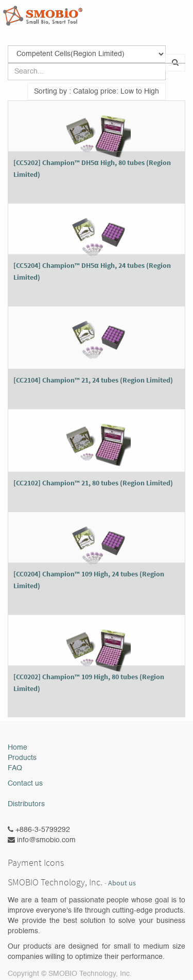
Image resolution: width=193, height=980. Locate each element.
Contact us (25, 784)
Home (17, 748)
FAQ (15, 768)
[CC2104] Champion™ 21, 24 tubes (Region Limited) (93, 380)
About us (122, 883)
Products (22, 758)
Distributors (26, 804)
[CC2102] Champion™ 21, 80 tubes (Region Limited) (93, 483)
